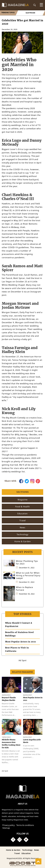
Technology (27, 850)
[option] (30, 13)
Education (26, 853)
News (37, 850)
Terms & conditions (25, 825)
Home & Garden (13, 850)
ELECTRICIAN (30, 13)
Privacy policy (9, 825)
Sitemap (6, 828)
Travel (17, 853)
